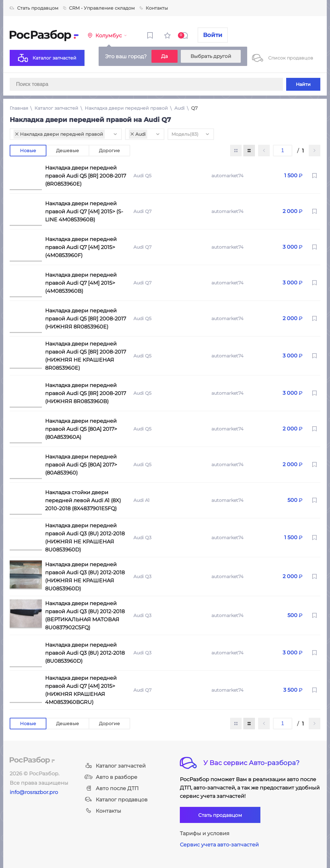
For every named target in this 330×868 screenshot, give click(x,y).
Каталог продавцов (116, 800)
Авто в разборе (111, 777)
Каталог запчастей (56, 108)
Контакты (154, 8)
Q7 (194, 108)
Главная (19, 108)
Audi (180, 108)
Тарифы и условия (205, 833)
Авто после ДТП (112, 788)
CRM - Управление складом (99, 8)
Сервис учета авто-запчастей (219, 845)
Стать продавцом (34, 8)
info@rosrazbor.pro (34, 792)
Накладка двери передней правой (126, 108)
